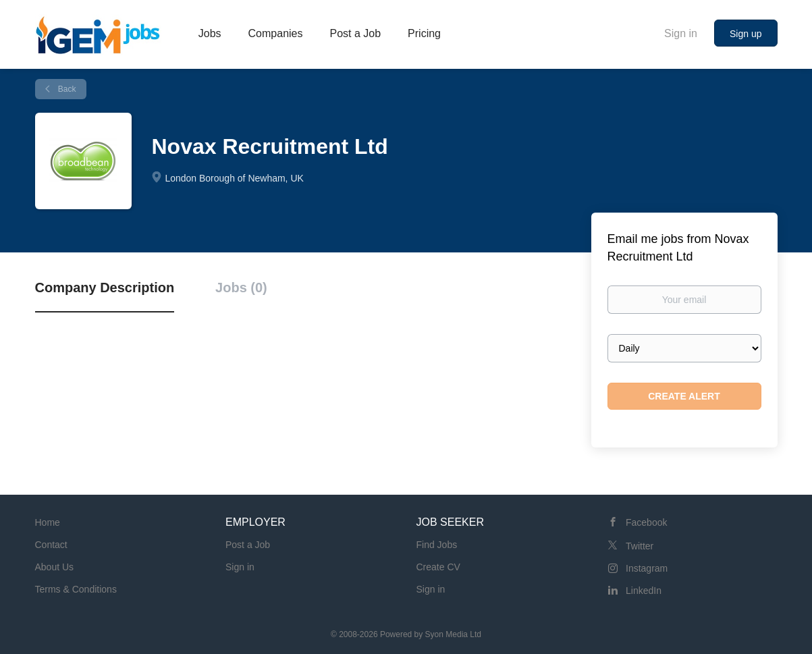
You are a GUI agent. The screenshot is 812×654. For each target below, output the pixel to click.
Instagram (647, 568)
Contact (51, 545)
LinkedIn (644, 591)
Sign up (746, 34)
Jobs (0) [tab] (241, 288)
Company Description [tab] (105, 288)
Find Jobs (437, 545)
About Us (55, 567)
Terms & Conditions (76, 589)
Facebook (646, 522)
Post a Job (248, 545)
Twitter (640, 546)
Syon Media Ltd (453, 634)
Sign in (681, 33)
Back (66, 89)
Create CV (438, 567)
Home (48, 522)
